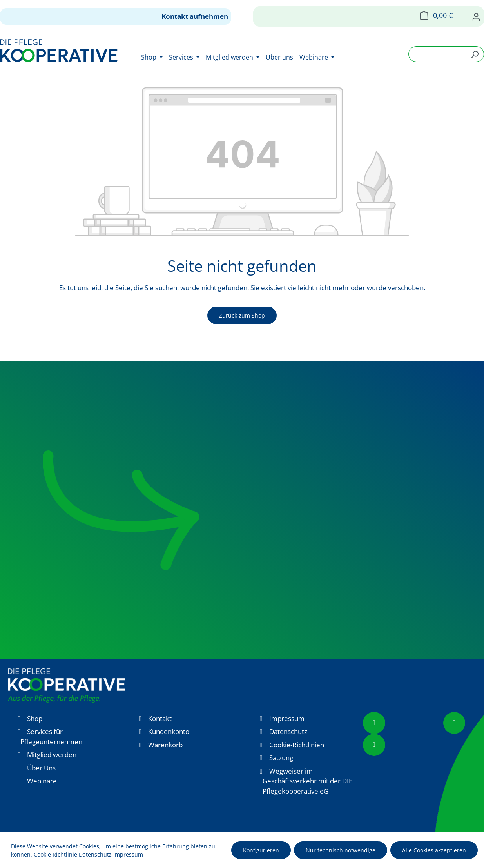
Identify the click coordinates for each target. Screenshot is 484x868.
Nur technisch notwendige (341, 850)
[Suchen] (475, 54)
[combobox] (437, 54)
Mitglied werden (52, 755)
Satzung (281, 758)
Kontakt (160, 718)
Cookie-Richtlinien (297, 745)
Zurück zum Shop (242, 315)
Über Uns (41, 768)
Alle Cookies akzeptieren (434, 850)
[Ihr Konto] (476, 16)
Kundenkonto (169, 731)
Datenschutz (288, 731)
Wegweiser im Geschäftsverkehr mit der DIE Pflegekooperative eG (307, 781)
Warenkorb (165, 745)
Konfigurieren (261, 850)
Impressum (287, 718)
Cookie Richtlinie (55, 854)
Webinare (42, 781)
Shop (35, 718)
